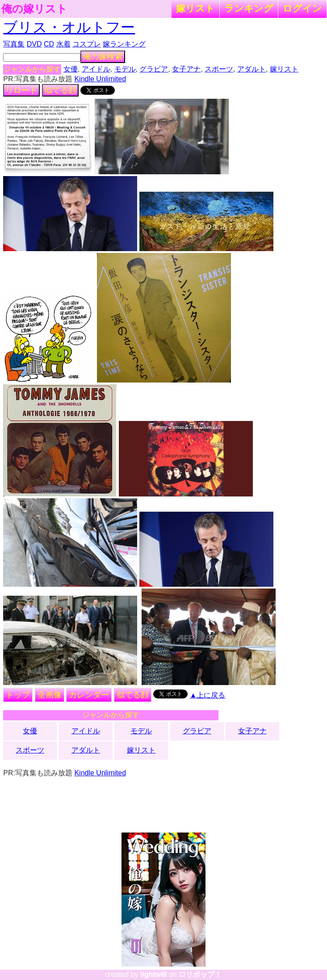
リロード (21, 90)
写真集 (14, 44)
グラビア (154, 69)
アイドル (96, 69)
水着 (63, 44)
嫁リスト (195, 8)
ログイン (302, 8)
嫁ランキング (124, 44)
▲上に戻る (208, 695)
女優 (71, 69)
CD (49, 44)
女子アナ (186, 69)
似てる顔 (60, 90)
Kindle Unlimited (100, 79)
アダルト (252, 69)
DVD (34, 44)
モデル (125, 69)
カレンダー (89, 695)
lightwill (154, 974)
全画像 (50, 695)
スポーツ (219, 69)
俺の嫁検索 (103, 57)
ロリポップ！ (200, 974)
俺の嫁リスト (34, 9)
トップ (18, 695)
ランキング (249, 8)
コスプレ (87, 44)
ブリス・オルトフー (69, 27)
